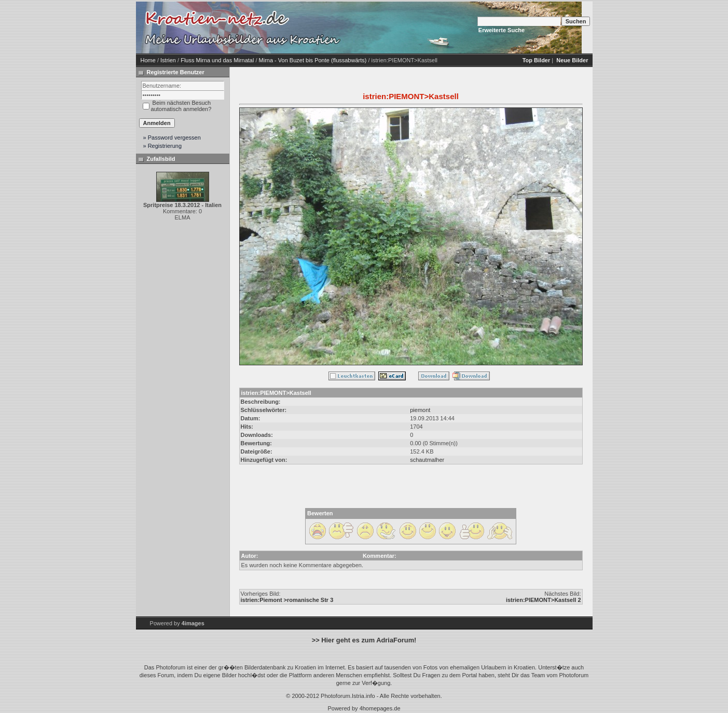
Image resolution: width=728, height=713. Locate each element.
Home (148, 60)
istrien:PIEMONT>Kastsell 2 (544, 600)
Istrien (168, 60)
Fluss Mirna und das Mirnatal (217, 60)
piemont (420, 410)
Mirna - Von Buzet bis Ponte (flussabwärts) (313, 60)
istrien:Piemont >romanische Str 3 (287, 600)
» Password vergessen (172, 138)
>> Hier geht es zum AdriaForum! (364, 640)
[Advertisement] (432, 28)
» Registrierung (163, 146)
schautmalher (427, 460)
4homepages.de (380, 708)
